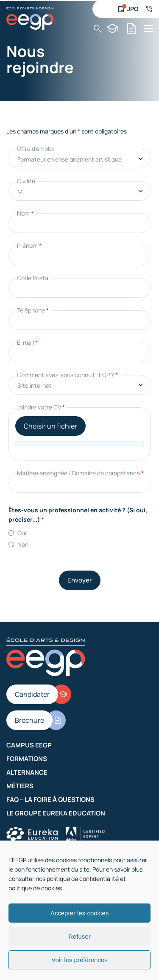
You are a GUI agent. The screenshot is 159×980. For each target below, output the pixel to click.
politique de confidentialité (83, 879)
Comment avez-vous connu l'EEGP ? (67, 375)
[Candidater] (113, 28)
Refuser (79, 936)
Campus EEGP (29, 745)
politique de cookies (35, 888)
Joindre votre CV (41, 407)
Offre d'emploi (35, 149)
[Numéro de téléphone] (149, 9)
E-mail (27, 342)
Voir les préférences (79, 960)
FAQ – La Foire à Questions (50, 800)
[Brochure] (132, 28)
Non (23, 544)
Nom (25, 213)
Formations (27, 759)
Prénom (29, 246)
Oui (22, 533)
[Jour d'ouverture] (128, 9)
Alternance (27, 772)
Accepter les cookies (80, 913)
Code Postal (33, 278)
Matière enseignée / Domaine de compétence (80, 473)
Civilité (26, 181)
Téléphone (33, 310)
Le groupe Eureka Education (56, 813)
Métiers (20, 786)
